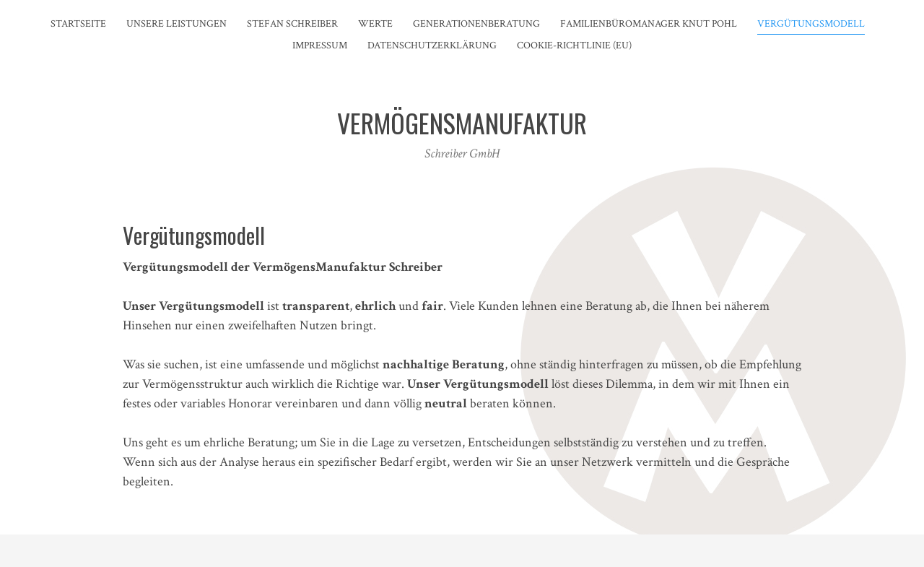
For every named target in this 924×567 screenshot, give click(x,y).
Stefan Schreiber (292, 24)
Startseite (78, 24)
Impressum (320, 46)
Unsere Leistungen (176, 24)
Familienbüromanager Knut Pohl (649, 24)
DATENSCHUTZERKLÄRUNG (432, 46)
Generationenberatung (476, 24)
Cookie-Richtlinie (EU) (574, 46)
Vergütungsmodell (811, 24)
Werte (375, 24)
